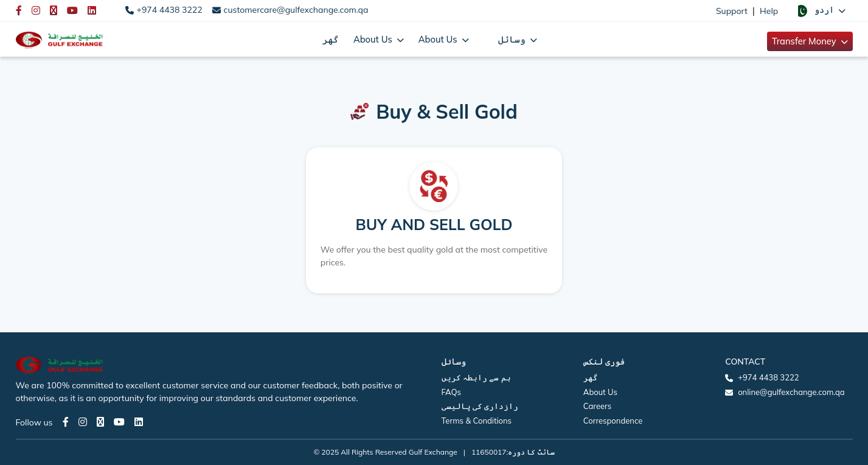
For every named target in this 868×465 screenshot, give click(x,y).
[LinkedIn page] (139, 422)
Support (732, 11)
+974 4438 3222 (170, 10)
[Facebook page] (66, 422)
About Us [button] (374, 39)
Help (769, 11)
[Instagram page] (83, 422)
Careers (597, 406)
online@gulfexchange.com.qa (791, 392)
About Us (600, 392)
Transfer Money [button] (805, 41)
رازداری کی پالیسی (480, 406)
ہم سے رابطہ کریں (476, 377)
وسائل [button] (513, 39)
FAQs (451, 392)
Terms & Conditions (477, 421)
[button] (820, 10)
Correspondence (613, 421)
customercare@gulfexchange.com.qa (296, 10)
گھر (331, 39)
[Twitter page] (100, 422)
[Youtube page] (119, 422)
